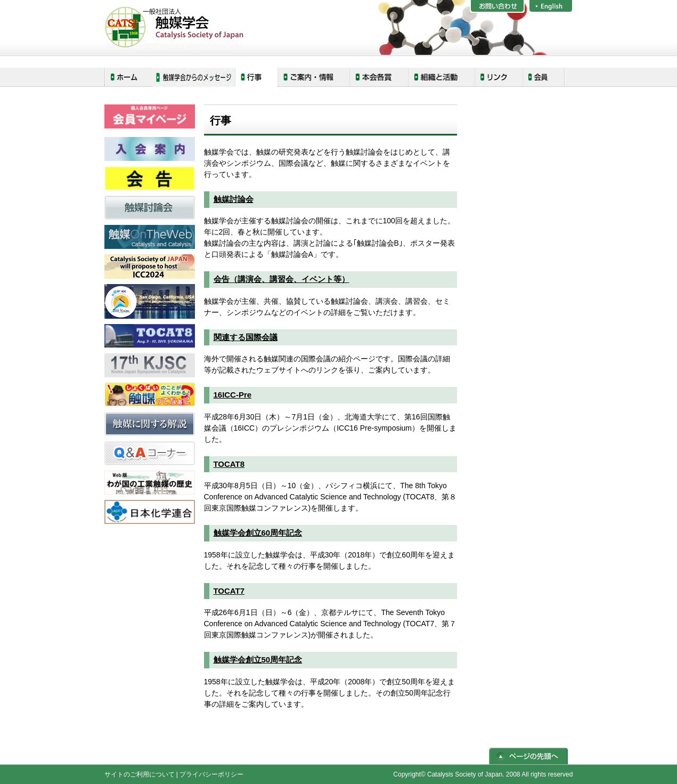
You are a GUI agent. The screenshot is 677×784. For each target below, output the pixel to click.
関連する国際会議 (246, 337)
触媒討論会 (234, 199)
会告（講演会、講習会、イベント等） (282, 279)
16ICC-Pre (233, 395)
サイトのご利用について (140, 774)
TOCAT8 (229, 464)
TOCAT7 (229, 591)
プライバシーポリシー (211, 774)
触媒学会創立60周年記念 (258, 533)
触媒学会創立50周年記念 (258, 660)
